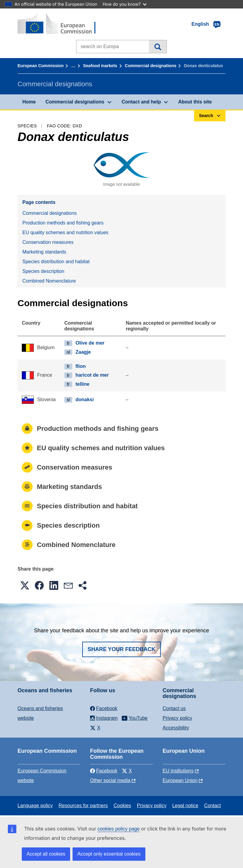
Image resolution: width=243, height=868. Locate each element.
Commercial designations (151, 66)
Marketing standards (44, 252)
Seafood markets (100, 66)
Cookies (122, 806)
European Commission (40, 66)
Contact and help (141, 102)
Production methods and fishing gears (63, 223)
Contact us (174, 708)
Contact (212, 806)
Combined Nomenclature (49, 281)
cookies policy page (118, 829)
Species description (43, 271)
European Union (180, 780)
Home (29, 102)
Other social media (110, 780)
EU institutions (178, 771)
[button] (25, 585)
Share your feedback (122, 649)
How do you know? (125, 4)
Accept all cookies (46, 854)
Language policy (35, 806)
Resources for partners (83, 806)
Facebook (104, 771)
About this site (195, 102)
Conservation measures (48, 242)
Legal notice (185, 806)
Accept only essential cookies (109, 854)
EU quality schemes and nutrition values (65, 233)
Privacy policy (177, 718)
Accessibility (176, 728)
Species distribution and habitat (56, 262)
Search (158, 47)
